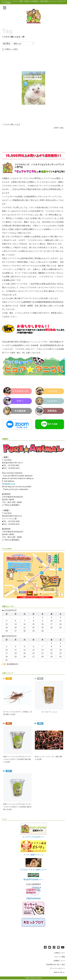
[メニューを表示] (5, 8)
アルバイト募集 (60, 957)
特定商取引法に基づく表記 (56, 965)
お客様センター (60, 953)
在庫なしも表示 (11, 49)
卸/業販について (59, 961)
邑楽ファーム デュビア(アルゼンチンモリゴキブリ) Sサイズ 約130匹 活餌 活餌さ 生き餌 (17, 759)
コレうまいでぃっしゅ (49, 712)
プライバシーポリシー (57, 969)
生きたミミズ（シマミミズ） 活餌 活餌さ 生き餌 (48, 758)
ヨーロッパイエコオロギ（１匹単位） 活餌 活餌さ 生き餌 (17, 713)
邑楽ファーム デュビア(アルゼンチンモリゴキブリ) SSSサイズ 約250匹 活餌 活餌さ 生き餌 (17, 807)
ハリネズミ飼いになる (11, 124)
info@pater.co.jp (9, 484)
